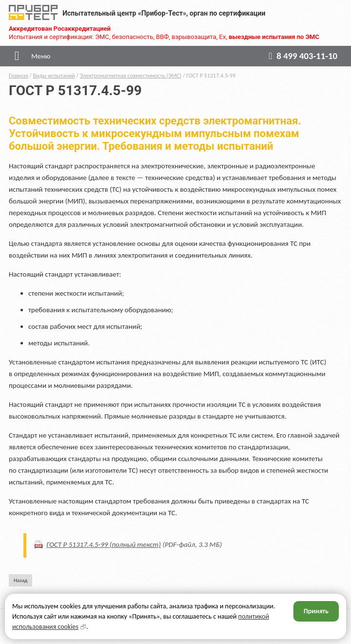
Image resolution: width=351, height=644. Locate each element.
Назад (21, 580)
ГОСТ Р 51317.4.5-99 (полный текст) (104, 544)
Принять (316, 611)
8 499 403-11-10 (301, 56)
